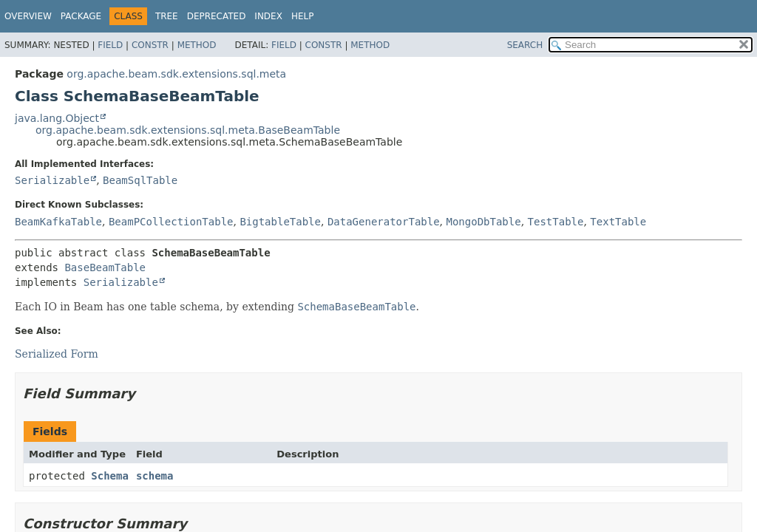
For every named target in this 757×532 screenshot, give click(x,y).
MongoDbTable (484, 222)
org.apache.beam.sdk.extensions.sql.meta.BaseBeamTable (188, 130)
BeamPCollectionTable (171, 222)
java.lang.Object (57, 118)
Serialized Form (57, 354)
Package (81, 16)
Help (303, 16)
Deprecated (217, 16)
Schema (110, 476)
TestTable (556, 222)
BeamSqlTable (140, 180)
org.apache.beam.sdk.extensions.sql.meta (176, 74)
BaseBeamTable (105, 267)
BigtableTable (280, 222)
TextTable (618, 222)
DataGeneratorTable (384, 222)
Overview (28, 16)
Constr (150, 45)
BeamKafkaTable (58, 222)
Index (268, 16)
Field (110, 45)
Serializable (52, 180)
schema (155, 476)
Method (197, 45)
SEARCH (525, 45)
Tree (167, 16)
